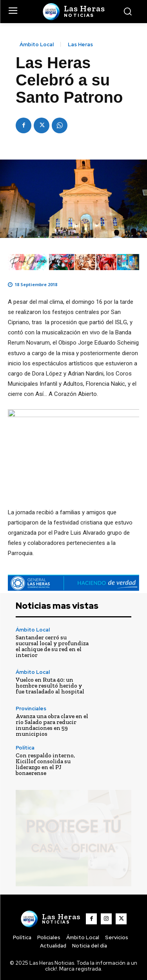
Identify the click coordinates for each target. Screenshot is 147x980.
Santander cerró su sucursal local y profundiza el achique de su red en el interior (52, 646)
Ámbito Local (37, 44)
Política (25, 748)
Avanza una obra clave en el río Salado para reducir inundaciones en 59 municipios (52, 725)
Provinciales (31, 709)
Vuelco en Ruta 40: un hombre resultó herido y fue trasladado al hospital (50, 686)
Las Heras (80, 44)
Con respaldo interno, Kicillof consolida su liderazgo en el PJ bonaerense (45, 764)
